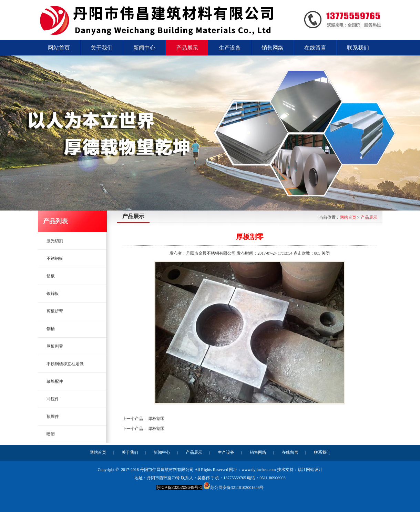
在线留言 (290, 452)
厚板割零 (156, 419)
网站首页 (348, 217)
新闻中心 (162, 452)
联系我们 (322, 452)
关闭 (326, 253)
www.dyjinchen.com (259, 470)
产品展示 (369, 217)
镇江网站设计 (310, 470)
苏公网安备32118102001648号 (234, 488)
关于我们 (130, 452)
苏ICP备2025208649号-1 (179, 488)
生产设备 (226, 452)
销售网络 (258, 452)
